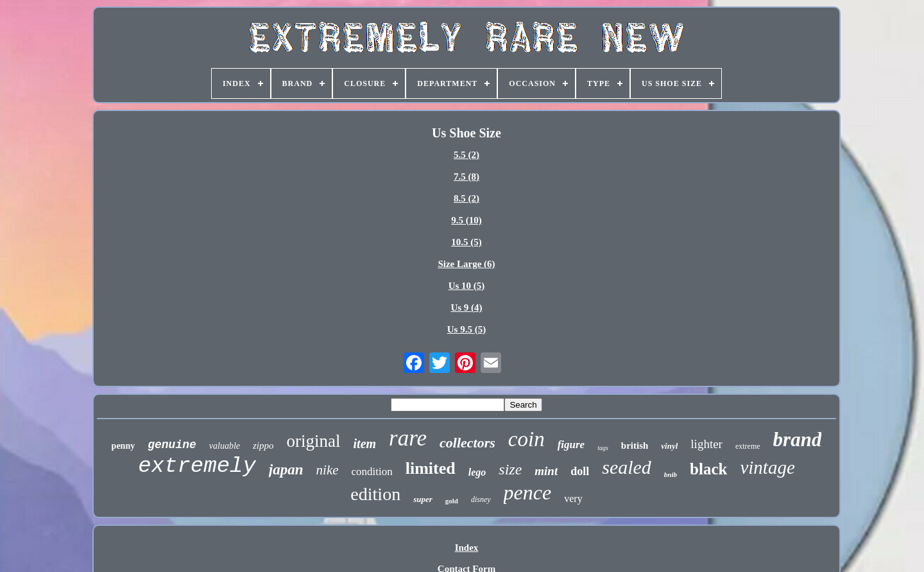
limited (431, 468)
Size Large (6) (466, 264)
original (314, 441)
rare (408, 438)
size (510, 469)
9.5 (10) (466, 220)
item (365, 444)
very (573, 498)
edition (375, 494)
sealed (627, 467)
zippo (263, 446)
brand (798, 439)
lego (477, 472)
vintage (767, 467)
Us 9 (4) (466, 308)
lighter (706, 444)
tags (603, 448)
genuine (172, 445)
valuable (225, 446)
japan (286, 470)
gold (452, 501)
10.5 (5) (466, 242)
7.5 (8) (466, 177)
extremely (197, 466)
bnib (671, 474)
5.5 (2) (466, 155)
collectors (467, 443)
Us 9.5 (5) (466, 329)
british (635, 446)
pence (528, 492)
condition (372, 472)
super (423, 499)
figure (571, 445)
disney (481, 499)
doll (580, 471)
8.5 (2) (466, 198)
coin (526, 439)
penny (124, 446)
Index (467, 548)
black (708, 469)
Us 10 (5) (467, 286)
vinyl (669, 446)
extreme (748, 446)
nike (328, 470)
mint (546, 471)
